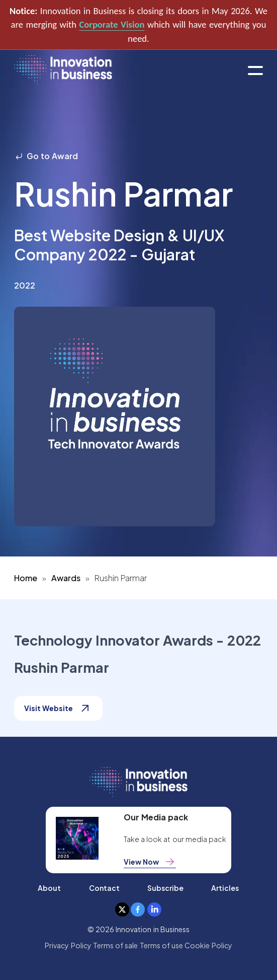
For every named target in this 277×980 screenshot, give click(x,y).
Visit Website (58, 708)
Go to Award (46, 156)
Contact (104, 888)
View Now (150, 862)
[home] (63, 70)
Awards (66, 578)
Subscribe (165, 888)
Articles (225, 888)
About (49, 888)
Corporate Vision (112, 24)
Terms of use (162, 945)
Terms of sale (116, 945)
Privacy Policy (68, 945)
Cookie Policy (208, 945)
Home (26, 578)
